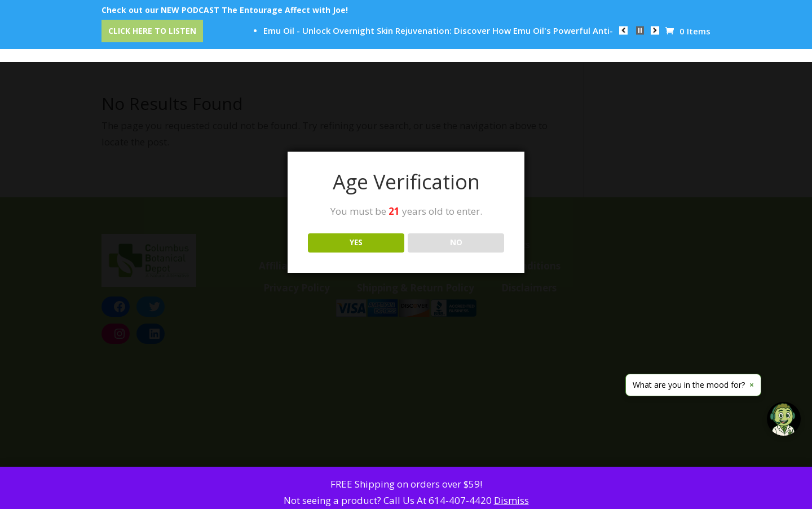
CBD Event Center (274, 40)
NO (456, 242)
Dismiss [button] (511, 500)
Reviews (483, 40)
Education (429, 40)
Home (153, 40)
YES (356, 242)
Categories (205, 40)
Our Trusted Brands (357, 40)
